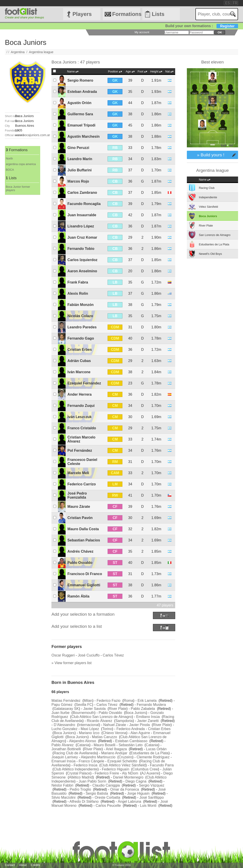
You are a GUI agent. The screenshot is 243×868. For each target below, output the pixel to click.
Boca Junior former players (18, 188)
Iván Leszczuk (80, 417)
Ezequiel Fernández (84, 383)
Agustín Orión (79, 103)
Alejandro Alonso (83, 741)
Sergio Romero (80, 80)
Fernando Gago (81, 338)
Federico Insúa (86, 765)
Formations (126, 14)
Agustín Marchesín (83, 136)
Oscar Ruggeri (63, 655)
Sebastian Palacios (84, 540)
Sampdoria (124, 721)
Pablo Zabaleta (143, 709)
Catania (83, 745)
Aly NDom (130, 773)
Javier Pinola (139, 725)
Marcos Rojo (78, 181)
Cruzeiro (125, 757)
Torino (107, 729)
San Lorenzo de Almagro (215, 235)
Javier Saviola (95, 709)
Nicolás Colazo (80, 316)
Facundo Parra (162, 765)
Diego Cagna (136, 781)
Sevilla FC (84, 705)
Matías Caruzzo (104, 737)
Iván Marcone (79, 372)
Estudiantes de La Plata (149, 753)
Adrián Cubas (79, 361)
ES (227, 3)
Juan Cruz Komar (82, 237)
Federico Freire (107, 773)
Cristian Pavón (80, 518)
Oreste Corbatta (107, 797)
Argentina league (41, 52)
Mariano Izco (89, 733)
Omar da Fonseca (125, 789)
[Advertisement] (22, 262)
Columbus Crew (145, 769)
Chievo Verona (114, 733)
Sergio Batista (97, 793)
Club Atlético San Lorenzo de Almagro (102, 717)
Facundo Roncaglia (84, 204)
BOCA (10, 170)
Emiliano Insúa (148, 717)
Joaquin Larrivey (65, 757)
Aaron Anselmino (82, 271)
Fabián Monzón (80, 305)
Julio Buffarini (80, 170)
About (23, 865)
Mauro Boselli (105, 745)
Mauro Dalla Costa (83, 529)
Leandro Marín (80, 159)
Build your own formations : (202, 26)
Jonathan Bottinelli (66, 749)
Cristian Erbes (80, 350)
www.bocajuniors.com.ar (33, 135)
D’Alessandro (64, 725)
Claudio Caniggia (106, 785)
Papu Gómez (62, 705)
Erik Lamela (147, 701)
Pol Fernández (80, 450)
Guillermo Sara (80, 114)
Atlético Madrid (81, 777)
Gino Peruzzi (78, 148)
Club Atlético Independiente (76, 769)
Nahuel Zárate (115, 725)
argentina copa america (21, 164)
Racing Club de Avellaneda (75, 753)
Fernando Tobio (81, 249)
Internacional (89, 725)
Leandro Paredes (82, 327)
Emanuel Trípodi (81, 125)
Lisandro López (81, 226)
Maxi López (90, 729)
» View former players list (71, 663)
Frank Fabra (78, 282)
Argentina (18, 52)
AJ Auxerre (150, 773)
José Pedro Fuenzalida (77, 495)
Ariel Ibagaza (116, 749)
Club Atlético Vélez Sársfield (123, 765)
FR (235, 3)
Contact (10, 865)
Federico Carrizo (82, 484)
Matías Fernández (66, 701)
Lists (158, 14)
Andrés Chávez (80, 551)
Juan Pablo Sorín (92, 781)
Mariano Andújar (114, 753)
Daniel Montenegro (128, 777)
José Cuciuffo (89, 655)
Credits (36, 865)
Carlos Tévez (113, 655)
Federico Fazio (108, 701)
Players (82, 14)
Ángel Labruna (130, 801)
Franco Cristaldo (82, 428)
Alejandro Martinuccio (98, 757)
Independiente (208, 197)
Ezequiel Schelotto (122, 761)
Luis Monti (148, 806)
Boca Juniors (136, 713)
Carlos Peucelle (108, 806)
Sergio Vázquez (152, 785)
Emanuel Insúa (63, 761)
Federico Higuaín (115, 769)
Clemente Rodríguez (153, 757)
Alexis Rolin (78, 293)
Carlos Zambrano (82, 193)
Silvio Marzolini (63, 797)
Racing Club (207, 188)
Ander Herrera (80, 394)
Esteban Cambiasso (131, 741)
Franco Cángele (91, 761)
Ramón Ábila (78, 596)
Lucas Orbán (156, 749)
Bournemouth (84, 713)
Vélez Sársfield (208, 207)
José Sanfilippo (152, 797)
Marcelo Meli (78, 473)
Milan (88, 701)
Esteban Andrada (82, 92)
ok (220, 32)
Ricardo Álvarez (99, 721)
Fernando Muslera (151, 705)
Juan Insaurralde (82, 215)
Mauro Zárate (79, 507)
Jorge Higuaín (138, 793)
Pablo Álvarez (63, 745)
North (9, 158)
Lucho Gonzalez (64, 729)
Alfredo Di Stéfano (84, 801)
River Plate (118, 709)
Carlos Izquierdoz (82, 260)
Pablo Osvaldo (80, 563)
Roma (128, 701)
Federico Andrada (130, 729)
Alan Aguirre (140, 733)
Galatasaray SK (66, 709)
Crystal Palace (79, 773)
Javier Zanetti (148, 721)
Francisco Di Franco (85, 574)
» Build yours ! (211, 155)
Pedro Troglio (80, 789)
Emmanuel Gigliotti (84, 585)
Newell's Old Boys (210, 254)
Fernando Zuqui (81, 406)
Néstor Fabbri (62, 785)
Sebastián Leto (131, 745)
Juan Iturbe (60, 713)
